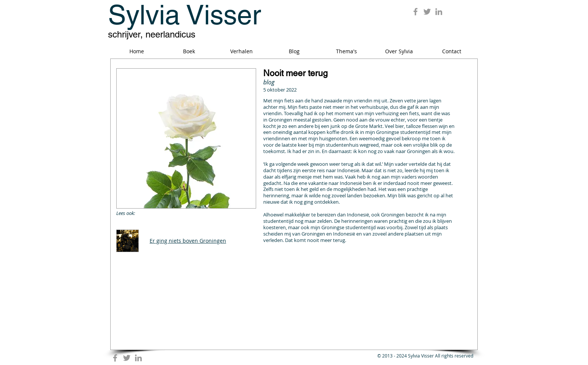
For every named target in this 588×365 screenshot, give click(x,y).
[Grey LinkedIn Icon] (439, 12)
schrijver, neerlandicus (152, 34)
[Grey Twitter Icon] (427, 12)
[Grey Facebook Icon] (415, 12)
